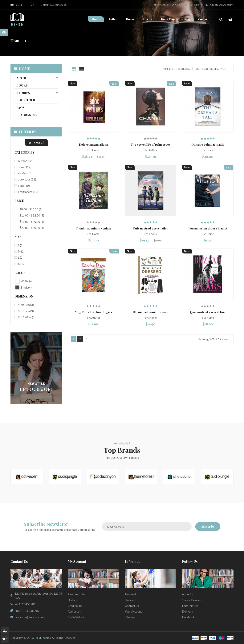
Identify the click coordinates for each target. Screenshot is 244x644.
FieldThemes (43, 638)
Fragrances (27, 115)
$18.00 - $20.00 (32, 222)
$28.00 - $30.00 (32, 228)
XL (22, 264)
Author (23, 78)
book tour (26, 100)
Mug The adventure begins (93, 312)
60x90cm (26, 311)
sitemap (130, 617)
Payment (130, 594)
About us (188, 594)
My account (77, 561)
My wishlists (76, 617)
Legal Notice (190, 606)
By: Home (93, 150)
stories (23, 93)
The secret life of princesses (151, 144)
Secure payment (192, 600)
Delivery (188, 611)
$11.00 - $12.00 (32, 215)
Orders (72, 600)
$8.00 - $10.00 (31, 209)
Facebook (188, 617)
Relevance (220, 69)
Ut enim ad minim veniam (93, 228)
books (22, 85)
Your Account (133, 611)
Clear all (36, 142)
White (27, 281)
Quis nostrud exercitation (151, 228)
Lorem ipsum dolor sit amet (208, 228)
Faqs (20, 108)
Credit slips (75, 606)
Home (22, 69)
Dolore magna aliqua (93, 144)
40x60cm (26, 305)
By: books (150, 234)
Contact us (132, 606)
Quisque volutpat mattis (208, 144)
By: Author (151, 150)
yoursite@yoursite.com (30, 617)
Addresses (74, 611)
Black (26, 287)
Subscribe (208, 527)
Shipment (131, 600)
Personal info (76, 594)
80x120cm (27, 317)
